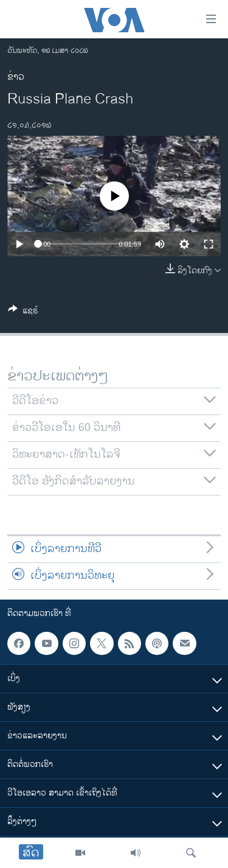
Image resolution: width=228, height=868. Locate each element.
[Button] (23, 313)
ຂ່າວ (16, 77)
